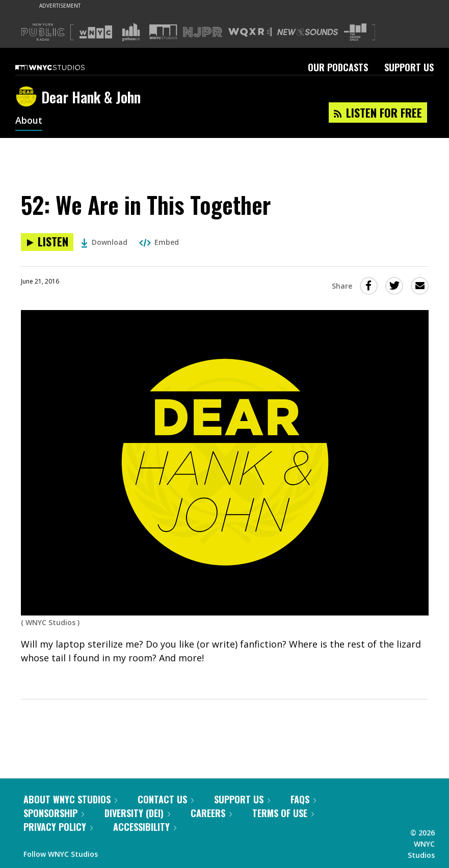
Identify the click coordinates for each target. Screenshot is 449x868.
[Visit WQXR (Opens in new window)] (250, 32)
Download (104, 242)
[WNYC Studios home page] (63, 67)
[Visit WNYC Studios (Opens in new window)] (163, 32)
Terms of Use (283, 813)
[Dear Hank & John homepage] (28, 97)
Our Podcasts (338, 67)
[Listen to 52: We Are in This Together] (47, 242)
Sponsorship (54, 813)
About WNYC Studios (70, 799)
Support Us (409, 67)
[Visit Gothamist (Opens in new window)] (131, 32)
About (29, 121)
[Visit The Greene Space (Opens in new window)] (355, 32)
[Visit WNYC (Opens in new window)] (96, 32)
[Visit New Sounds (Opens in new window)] (308, 32)
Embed (159, 242)
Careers (211, 813)
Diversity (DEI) (137, 813)
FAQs (303, 799)
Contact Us (166, 799)
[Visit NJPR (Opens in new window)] (203, 32)
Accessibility (145, 827)
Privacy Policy (58, 827)
